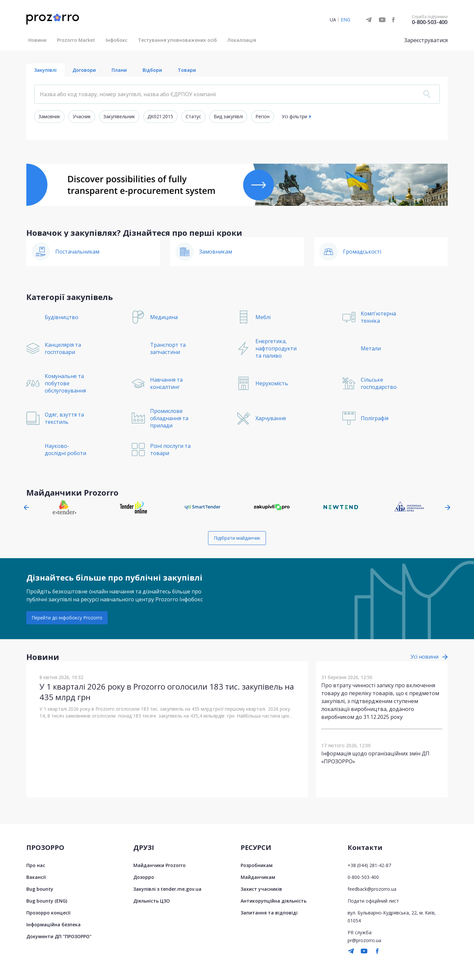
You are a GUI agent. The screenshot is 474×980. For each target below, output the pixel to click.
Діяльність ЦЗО (152, 901)
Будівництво (62, 317)
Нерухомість (272, 383)
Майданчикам (258, 877)
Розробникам (257, 865)
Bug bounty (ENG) (47, 901)
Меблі (263, 317)
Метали (371, 348)
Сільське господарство (379, 383)
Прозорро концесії (48, 913)
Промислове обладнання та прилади (169, 418)
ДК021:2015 (160, 116)
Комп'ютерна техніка (378, 317)
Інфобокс (117, 40)
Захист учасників (261, 889)
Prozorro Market (76, 40)
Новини (37, 40)
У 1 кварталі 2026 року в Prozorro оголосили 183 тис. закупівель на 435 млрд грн (167, 692)
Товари (187, 70)
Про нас (36, 865)
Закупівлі (45, 70)
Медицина (164, 317)
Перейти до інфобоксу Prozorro (67, 618)
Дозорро (144, 877)
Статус (193, 116)
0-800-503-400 (430, 22)
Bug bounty (40, 889)
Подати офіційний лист (373, 901)
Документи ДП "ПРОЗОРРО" (59, 936)
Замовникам (216, 252)
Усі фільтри (294, 116)
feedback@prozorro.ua (372, 889)
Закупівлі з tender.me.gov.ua (167, 889)
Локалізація (242, 40)
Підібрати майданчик (237, 538)
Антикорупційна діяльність (274, 901)
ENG (345, 20)
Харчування (271, 418)
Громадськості (362, 252)
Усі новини (424, 657)
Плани (119, 70)
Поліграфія (375, 418)
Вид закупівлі (228, 116)
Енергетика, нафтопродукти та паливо (276, 348)
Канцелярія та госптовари (63, 348)
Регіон (263, 116)
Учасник (82, 116)
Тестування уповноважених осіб (177, 40)
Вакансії (36, 877)
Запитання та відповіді (269, 913)
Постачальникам (77, 252)
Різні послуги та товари (170, 449)
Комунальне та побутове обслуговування (65, 383)
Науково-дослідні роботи (66, 449)
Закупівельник (119, 116)
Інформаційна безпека (53, 925)
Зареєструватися (426, 40)
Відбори (152, 70)
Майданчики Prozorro (159, 865)
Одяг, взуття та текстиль (64, 418)
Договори (84, 70)
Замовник (49, 116)
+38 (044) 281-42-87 (369, 865)
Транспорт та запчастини (168, 348)
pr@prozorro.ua (364, 940)
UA (333, 20)
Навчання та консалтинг (166, 383)
